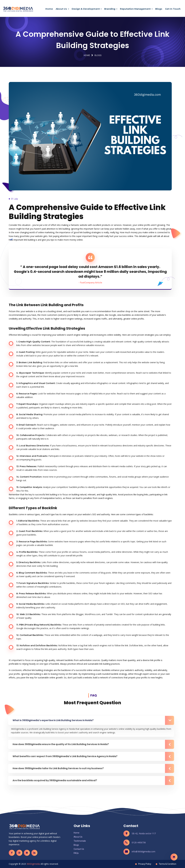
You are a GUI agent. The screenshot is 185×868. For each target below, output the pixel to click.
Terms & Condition (167, 864)
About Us (61, 9)
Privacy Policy (145, 864)
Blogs (159, 9)
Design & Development (86, 9)
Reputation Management (135, 9)
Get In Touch (173, 9)
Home (49, 9)
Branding (110, 9)
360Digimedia (33, 864)
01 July (15, 199)
